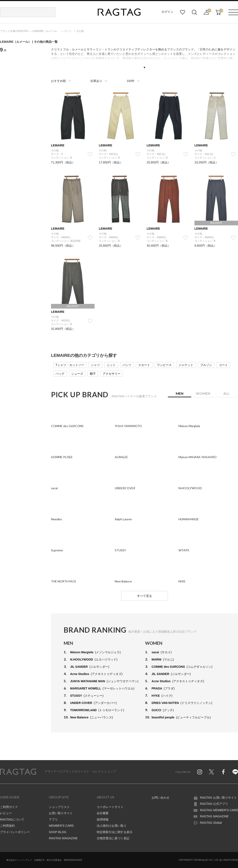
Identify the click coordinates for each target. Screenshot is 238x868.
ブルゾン (206, 365)
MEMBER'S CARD (61, 826)
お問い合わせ (160, 798)
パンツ (127, 365)
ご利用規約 (7, 826)
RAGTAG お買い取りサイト (218, 798)
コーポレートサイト (110, 807)
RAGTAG (18, 772)
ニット (111, 365)
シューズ (77, 374)
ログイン (167, 12)
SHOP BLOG (58, 832)
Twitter (211, 772)
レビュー (6, 813)
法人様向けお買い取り (112, 826)
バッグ (60, 374)
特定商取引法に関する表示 (115, 832)
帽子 (93, 374)
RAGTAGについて (12, 819)
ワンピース (164, 365)
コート (223, 365)
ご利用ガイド (9, 807)
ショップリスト (59, 807)
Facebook (223, 772)
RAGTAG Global (211, 823)
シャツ (95, 365)
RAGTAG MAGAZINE (63, 838)
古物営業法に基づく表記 (113, 838)
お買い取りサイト (61, 813)
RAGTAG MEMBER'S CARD (219, 810)
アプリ (53, 819)
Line (235, 772)
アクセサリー (112, 374)
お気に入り (183, 12)
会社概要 (103, 813)
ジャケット (186, 365)
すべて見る (144, 596)
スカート (144, 365)
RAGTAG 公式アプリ (214, 804)
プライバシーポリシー (15, 832)
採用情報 (103, 819)
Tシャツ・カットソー (70, 365)
